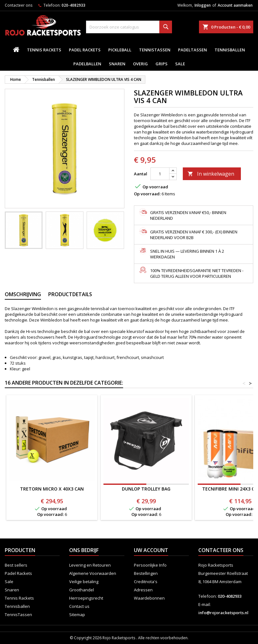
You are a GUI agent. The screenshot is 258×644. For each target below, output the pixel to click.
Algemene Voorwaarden (93, 573)
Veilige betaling (84, 582)
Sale (180, 64)
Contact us (79, 606)
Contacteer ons (19, 5)
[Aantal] (160, 174)
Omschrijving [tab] (23, 294)
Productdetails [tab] (70, 294)
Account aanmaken (235, 5)
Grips (162, 64)
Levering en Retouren (90, 565)
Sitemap (77, 615)
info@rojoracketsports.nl (223, 613)
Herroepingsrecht (86, 598)
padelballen (87, 64)
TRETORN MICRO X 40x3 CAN (52, 489)
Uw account (151, 550)
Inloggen (203, 5)
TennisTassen (155, 50)
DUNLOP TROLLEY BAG (146, 489)
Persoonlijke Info (150, 565)
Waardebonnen (149, 598)
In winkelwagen (211, 174)
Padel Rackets (85, 50)
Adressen (143, 590)
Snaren (117, 64)
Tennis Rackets (44, 50)
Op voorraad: (147, 194)
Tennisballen (230, 50)
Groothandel (82, 590)
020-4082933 (73, 5)
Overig (140, 64)
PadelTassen (192, 50)
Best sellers (16, 565)
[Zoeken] (129, 27)
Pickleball (120, 50)
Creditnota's (146, 582)
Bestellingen (146, 573)
